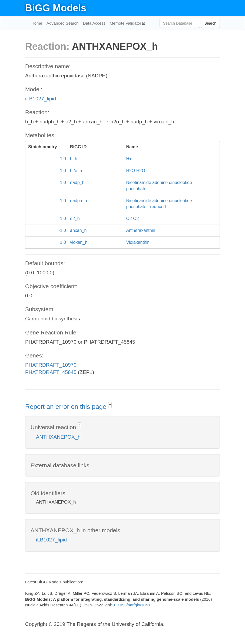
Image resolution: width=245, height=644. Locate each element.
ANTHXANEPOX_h (58, 437)
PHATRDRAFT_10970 (51, 365)
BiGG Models (56, 8)
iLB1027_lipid (41, 99)
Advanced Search (62, 23)
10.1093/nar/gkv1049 (131, 605)
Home (37, 23)
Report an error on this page (67, 407)
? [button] (110, 405)
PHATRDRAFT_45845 (51, 372)
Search (210, 23)
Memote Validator (126, 23)
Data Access (94, 23)
